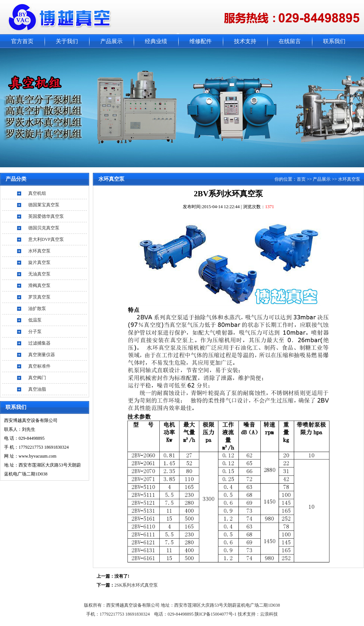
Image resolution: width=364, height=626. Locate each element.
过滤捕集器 (39, 343)
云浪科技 (269, 614)
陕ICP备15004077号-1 (216, 614)
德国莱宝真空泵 (44, 205)
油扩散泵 (37, 309)
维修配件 (201, 41)
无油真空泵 (39, 274)
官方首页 (22, 41)
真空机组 (37, 193)
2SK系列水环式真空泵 (136, 585)
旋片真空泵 (39, 262)
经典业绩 (156, 41)
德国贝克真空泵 (44, 228)
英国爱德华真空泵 (46, 216)
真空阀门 (37, 378)
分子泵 (35, 332)
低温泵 (35, 320)
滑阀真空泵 (39, 285)
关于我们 (67, 41)
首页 (301, 179)
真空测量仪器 (42, 355)
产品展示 (111, 41)
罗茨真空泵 (39, 297)
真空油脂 (37, 389)
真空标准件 (39, 366)
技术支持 (245, 41)
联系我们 (334, 41)
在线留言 (290, 41)
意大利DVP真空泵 (46, 239)
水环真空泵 (39, 251)
